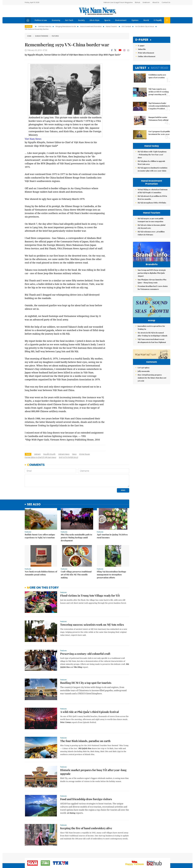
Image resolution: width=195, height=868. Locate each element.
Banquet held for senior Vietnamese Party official (158, 119)
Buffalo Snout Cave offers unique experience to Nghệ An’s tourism (40, 536)
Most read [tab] (160, 68)
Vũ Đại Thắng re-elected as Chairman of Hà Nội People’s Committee (153, 191)
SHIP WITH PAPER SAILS (68, 457)
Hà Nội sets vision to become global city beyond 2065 (151, 227)
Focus (29, 26)
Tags (28, 454)
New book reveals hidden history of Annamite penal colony (41, 573)
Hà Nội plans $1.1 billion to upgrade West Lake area (151, 163)
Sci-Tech (69, 20)
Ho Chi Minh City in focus (145, 26)
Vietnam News (64, 454)
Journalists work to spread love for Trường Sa (151, 336)
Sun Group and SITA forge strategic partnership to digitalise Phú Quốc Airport (152, 278)
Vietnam (37, 454)
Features (54, 36)
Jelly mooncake (144, 395)
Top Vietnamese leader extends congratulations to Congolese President (159, 106)
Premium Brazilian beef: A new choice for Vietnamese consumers (153, 293)
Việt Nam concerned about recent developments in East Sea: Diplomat (152, 350)
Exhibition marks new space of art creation (157, 76)
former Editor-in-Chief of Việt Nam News (40, 457)
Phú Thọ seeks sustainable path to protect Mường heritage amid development (76, 537)
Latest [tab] (141, 68)
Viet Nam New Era (45, 26)
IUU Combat (126, 26)
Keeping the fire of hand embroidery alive (86, 828)
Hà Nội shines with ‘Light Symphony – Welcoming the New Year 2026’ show (152, 155)
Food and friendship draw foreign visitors (86, 799)
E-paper (142, 40)
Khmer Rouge (84, 454)
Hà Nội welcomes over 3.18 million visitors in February (151, 233)
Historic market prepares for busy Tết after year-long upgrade (93, 772)
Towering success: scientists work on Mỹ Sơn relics (92, 625)
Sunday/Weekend (40, 36)
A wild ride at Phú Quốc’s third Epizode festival (89, 712)
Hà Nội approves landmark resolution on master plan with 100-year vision (153, 169)
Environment (121, 20)
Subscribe (142, 49)
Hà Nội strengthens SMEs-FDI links (152, 203)
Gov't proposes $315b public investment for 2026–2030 (159, 133)
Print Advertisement (146, 53)
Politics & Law (41, 20)
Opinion (135, 20)
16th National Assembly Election (37, 29)
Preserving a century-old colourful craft (85, 654)
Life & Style (95, 20)
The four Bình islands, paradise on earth (85, 741)
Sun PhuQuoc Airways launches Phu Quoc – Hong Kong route (152, 286)
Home (29, 36)
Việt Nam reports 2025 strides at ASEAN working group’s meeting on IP (159, 92)
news (74, 454)
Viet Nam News (33, 139)
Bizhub (137, 2)
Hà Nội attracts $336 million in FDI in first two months (152, 198)
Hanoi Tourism (112, 26)
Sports (107, 20)
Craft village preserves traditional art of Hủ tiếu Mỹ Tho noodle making (76, 575)
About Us (156, 2)
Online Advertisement (147, 56)
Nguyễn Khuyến (49, 454)
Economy (56, 20)
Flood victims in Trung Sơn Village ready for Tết (90, 595)
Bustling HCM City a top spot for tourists (86, 683)
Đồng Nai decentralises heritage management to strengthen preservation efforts (111, 575)
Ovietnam (146, 2)
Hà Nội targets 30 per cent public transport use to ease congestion (151, 220)
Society (81, 20)
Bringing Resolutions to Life (66, 26)
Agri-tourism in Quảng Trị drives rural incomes (112, 536)
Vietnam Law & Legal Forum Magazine (118, 2)
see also (34, 504)
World (146, 20)
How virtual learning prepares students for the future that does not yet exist (152, 402)
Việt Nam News (97, 11)
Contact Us (166, 2)
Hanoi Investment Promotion (91, 26)
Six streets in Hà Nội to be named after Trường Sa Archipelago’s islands (152, 343)
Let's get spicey (144, 392)
